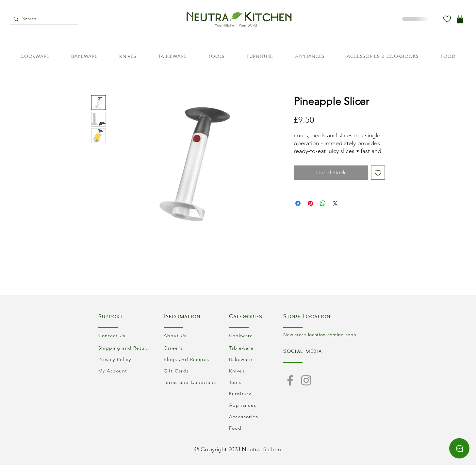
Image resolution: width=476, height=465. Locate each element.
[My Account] (125, 371)
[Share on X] (335, 203)
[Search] (43, 19)
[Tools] (256, 382)
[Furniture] (256, 394)
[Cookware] (256, 335)
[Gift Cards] (191, 371)
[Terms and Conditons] (191, 382)
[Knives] (256, 371)
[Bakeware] (256, 359)
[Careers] (191, 348)
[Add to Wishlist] (378, 173)
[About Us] (191, 335)
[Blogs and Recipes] (191, 359)
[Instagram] (306, 380)
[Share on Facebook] (298, 203)
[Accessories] (256, 416)
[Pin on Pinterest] (310, 203)
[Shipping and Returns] (125, 348)
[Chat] (459, 448)
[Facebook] (290, 380)
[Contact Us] (125, 335)
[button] (460, 19)
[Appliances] (256, 405)
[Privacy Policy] (125, 359)
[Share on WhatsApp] (323, 203)
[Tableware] (256, 348)
